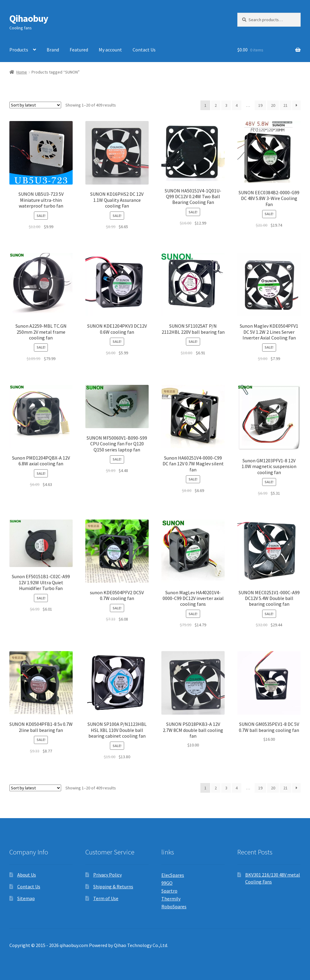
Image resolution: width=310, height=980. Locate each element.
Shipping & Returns (113, 887)
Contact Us (144, 50)
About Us (27, 875)
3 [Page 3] (226, 105)
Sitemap (26, 898)
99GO (167, 883)
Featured (79, 50)
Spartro (169, 891)
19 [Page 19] (260, 105)
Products (19, 50)
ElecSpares (173, 875)
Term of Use (106, 898)
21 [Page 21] (285, 105)
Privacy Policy (107, 875)
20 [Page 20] (273, 105)
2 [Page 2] (216, 105)
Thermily (171, 899)
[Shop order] (35, 105)
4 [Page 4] (237, 105)
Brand (53, 50)
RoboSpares (174, 906)
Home (22, 72)
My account (110, 50)
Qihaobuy (29, 18)
